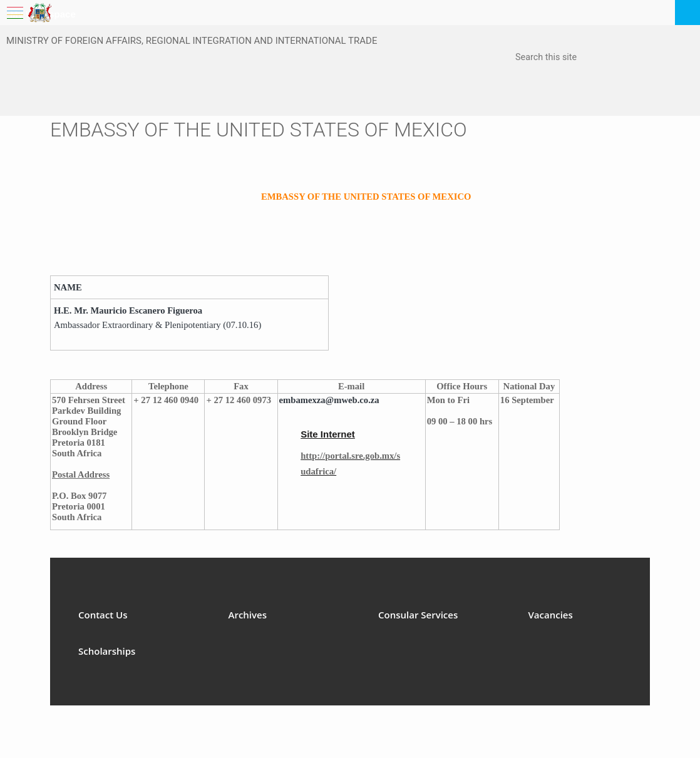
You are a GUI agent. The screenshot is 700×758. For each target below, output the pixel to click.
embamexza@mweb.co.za (329, 400)
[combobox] (578, 58)
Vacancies (551, 615)
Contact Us (103, 615)
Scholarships (107, 651)
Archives (248, 615)
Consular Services (418, 615)
